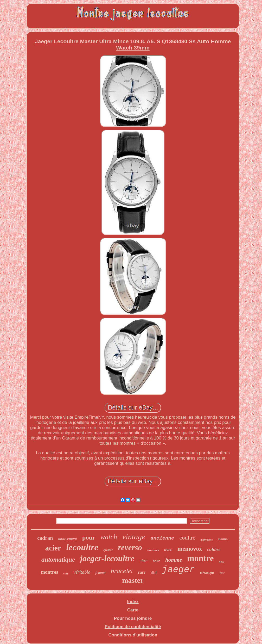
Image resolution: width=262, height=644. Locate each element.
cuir (66, 573)
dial (154, 573)
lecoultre (82, 547)
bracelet (122, 571)
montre (200, 558)
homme (174, 560)
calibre (214, 549)
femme (100, 573)
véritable (82, 572)
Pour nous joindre (133, 618)
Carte (133, 610)
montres (49, 572)
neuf (222, 562)
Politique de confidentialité (133, 627)
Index (133, 602)
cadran (45, 538)
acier (53, 548)
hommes (153, 550)
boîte (156, 561)
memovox (190, 549)
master (133, 580)
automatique (58, 559)
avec (168, 550)
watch (109, 537)
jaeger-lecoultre (107, 558)
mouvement (68, 539)
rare (142, 572)
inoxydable (207, 540)
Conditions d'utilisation (133, 635)
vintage (134, 537)
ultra (143, 561)
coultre (187, 538)
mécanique (207, 573)
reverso (130, 547)
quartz (108, 550)
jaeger (178, 570)
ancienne (162, 538)
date (222, 573)
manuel (223, 539)
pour (89, 537)
